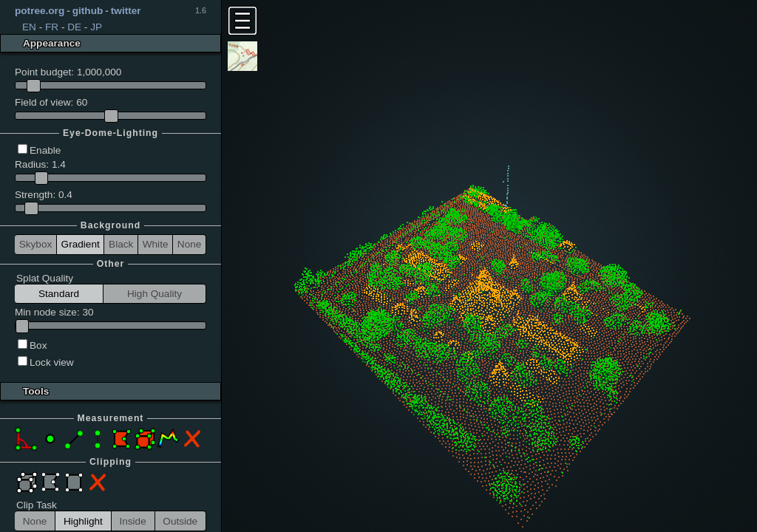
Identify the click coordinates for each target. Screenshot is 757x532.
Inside (132, 521)
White (156, 244)
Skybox (36, 244)
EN (29, 27)
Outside (180, 521)
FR (52, 27)
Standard (59, 294)
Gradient (81, 244)
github (88, 11)
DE (74, 27)
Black (121, 244)
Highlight (83, 521)
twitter (126, 11)
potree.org (40, 11)
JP (96, 27)
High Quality (155, 294)
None (190, 244)
